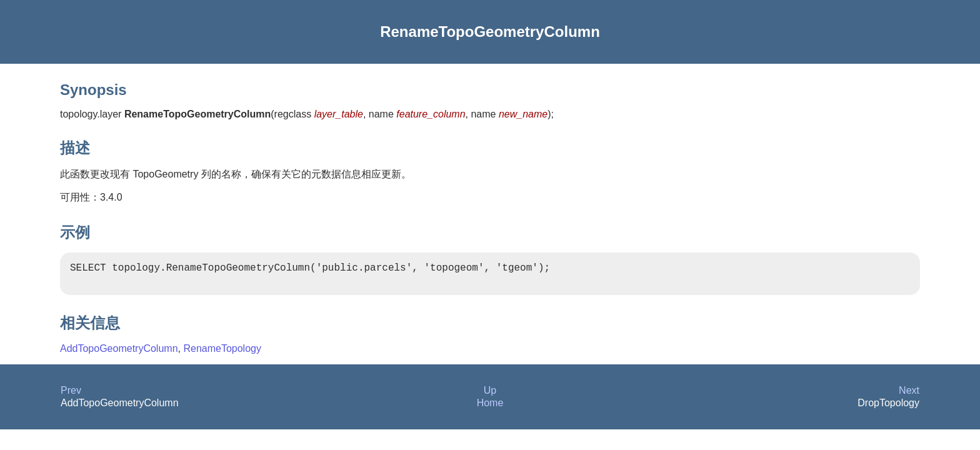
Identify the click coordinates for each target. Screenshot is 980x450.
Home (490, 408)
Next (909, 395)
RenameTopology (222, 353)
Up (490, 395)
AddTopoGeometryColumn (119, 353)
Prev (71, 395)
